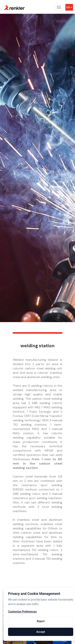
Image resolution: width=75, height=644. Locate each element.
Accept (41, 632)
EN (69, 7)
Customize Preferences (22, 612)
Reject (41, 621)
